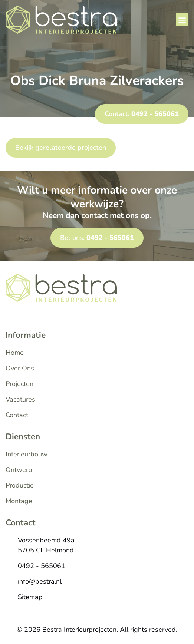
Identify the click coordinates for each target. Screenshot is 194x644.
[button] (182, 19)
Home (15, 353)
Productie (20, 485)
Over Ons (20, 368)
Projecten (19, 384)
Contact (17, 415)
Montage (19, 501)
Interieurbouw (27, 454)
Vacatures (20, 399)
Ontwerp (19, 470)
